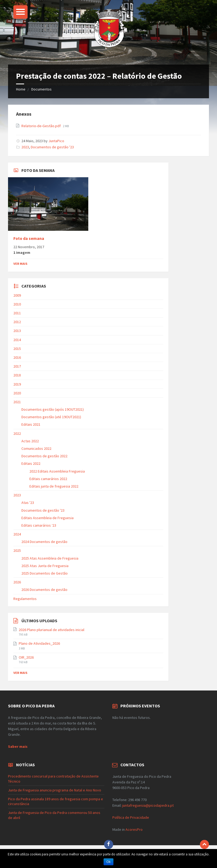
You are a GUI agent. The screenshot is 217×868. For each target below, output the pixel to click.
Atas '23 (28, 503)
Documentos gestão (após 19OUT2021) (53, 409)
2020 (17, 393)
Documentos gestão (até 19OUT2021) (51, 417)
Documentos (41, 89)
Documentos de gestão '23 (52, 147)
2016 (17, 357)
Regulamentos (25, 599)
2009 (17, 295)
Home (21, 89)
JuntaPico (56, 141)
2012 (17, 322)
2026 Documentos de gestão (44, 590)
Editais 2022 (31, 463)
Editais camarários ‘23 (39, 525)
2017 (17, 366)
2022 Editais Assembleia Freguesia (57, 471)
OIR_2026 (26, 657)
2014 (17, 340)
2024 (17, 534)
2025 (17, 550)
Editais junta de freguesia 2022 (54, 486)
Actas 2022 (30, 441)
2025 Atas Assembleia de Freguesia (50, 558)
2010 (17, 304)
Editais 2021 (31, 424)
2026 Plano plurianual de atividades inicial (52, 630)
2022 (17, 433)
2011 (17, 313)
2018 (17, 375)
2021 (17, 402)
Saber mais (18, 746)
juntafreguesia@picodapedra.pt (148, 805)
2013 (17, 331)
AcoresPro (134, 829)
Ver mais (20, 264)
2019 (17, 384)
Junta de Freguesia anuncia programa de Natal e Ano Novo (55, 790)
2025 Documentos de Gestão (45, 573)
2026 (17, 582)
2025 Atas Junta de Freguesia (45, 566)
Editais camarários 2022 (48, 479)
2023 (25, 147)
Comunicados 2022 (36, 448)
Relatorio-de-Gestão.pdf (41, 126)
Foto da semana (29, 238)
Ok (109, 862)
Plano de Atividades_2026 (39, 643)
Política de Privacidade (131, 817)
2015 (17, 349)
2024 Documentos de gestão (44, 542)
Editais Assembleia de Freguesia (47, 518)
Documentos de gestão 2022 (44, 456)
